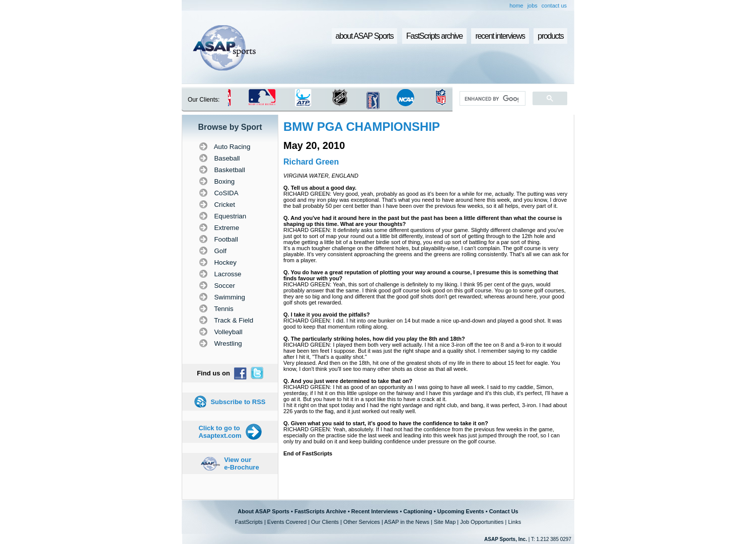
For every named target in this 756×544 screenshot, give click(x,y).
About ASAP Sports (263, 511)
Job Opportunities (482, 522)
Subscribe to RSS (238, 402)
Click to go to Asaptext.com (220, 432)
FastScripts (249, 522)
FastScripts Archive (320, 511)
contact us (554, 6)
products (550, 36)
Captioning (418, 511)
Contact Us (504, 511)
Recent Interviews (375, 511)
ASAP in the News (407, 522)
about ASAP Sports (365, 36)
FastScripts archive (434, 36)
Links (514, 522)
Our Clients (325, 522)
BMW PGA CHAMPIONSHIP (362, 127)
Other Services (362, 522)
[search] (492, 99)
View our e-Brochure (241, 463)
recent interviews (500, 36)
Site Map (445, 522)
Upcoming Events (461, 511)
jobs (533, 6)
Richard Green (311, 162)
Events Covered (287, 522)
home (516, 6)
